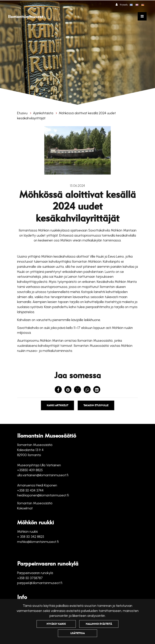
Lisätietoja (77, 633)
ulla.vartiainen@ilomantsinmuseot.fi (43, 475)
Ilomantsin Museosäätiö (35, 503)
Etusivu (23, 113)
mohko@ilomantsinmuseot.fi (38, 542)
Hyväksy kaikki (56, 624)
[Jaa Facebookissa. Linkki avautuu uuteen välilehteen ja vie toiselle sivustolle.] (59, 390)
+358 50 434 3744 (30, 490)
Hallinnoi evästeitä (99, 624)
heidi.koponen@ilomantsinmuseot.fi (43, 495)
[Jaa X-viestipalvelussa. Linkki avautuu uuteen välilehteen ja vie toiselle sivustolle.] (78, 390)
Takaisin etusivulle (96, 405)
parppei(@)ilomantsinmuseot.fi (40, 583)
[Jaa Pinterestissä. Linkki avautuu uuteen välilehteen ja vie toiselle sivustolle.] (68, 390)
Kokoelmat (25, 508)
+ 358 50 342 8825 (31, 537)
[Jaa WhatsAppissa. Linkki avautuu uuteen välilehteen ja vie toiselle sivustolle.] (88, 390)
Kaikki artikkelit (57, 405)
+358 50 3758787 (30, 578)
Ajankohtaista (44, 113)
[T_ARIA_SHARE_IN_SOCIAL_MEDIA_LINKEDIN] (97, 390)
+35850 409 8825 (30, 470)
